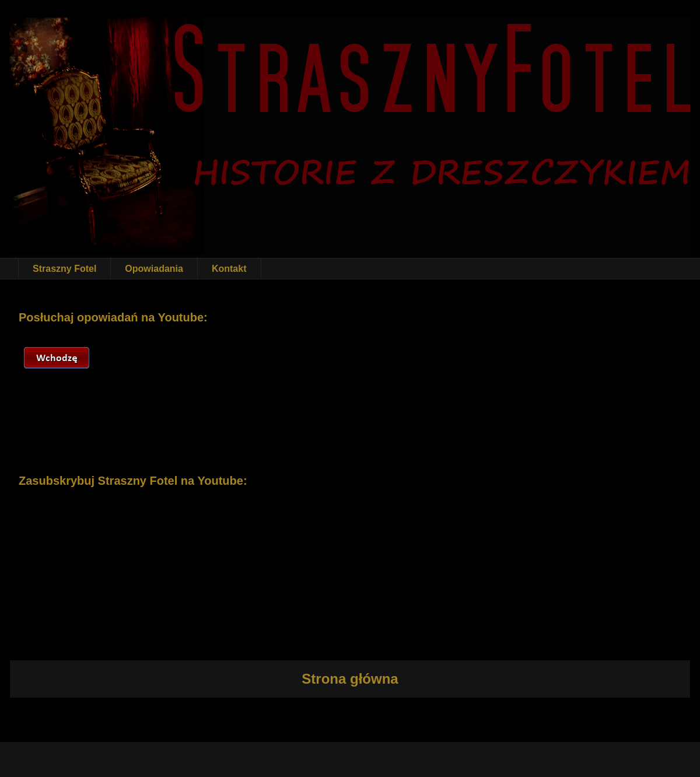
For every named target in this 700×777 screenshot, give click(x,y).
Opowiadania (154, 269)
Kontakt (229, 269)
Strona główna (350, 679)
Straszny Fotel (64, 269)
